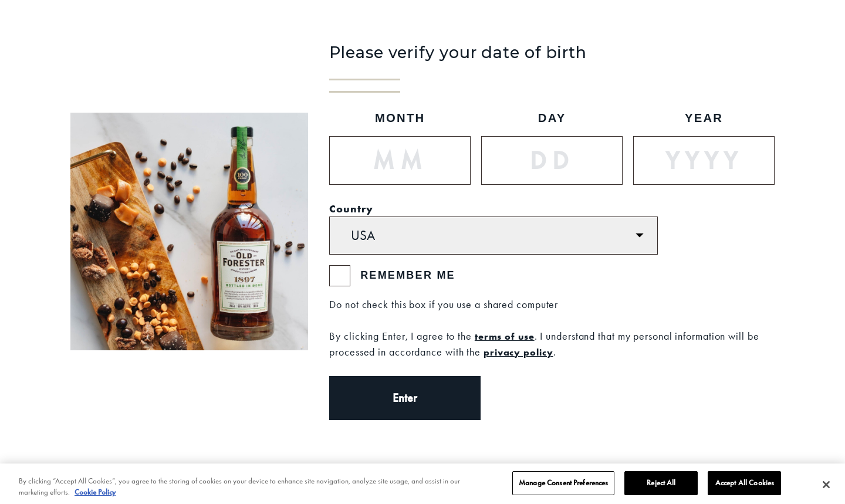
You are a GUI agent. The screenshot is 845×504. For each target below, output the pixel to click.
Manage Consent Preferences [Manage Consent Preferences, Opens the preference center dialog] (563, 486)
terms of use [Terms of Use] (505, 336)
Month (400, 118)
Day (552, 118)
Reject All (661, 486)
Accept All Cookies (745, 486)
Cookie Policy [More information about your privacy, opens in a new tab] (95, 495)
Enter (405, 398)
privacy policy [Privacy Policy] (518, 352)
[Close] (826, 488)
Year (704, 118)
